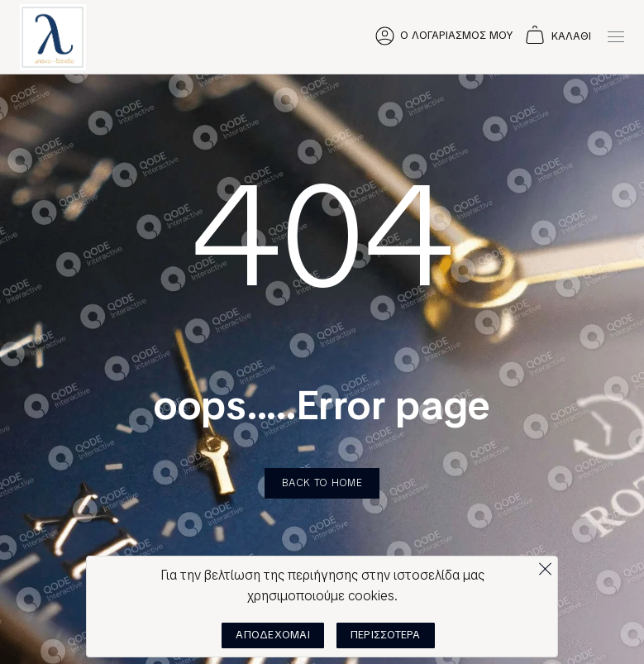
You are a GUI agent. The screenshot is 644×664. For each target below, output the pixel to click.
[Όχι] (545, 565)
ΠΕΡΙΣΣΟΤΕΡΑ (386, 635)
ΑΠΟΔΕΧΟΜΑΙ (273, 635)
